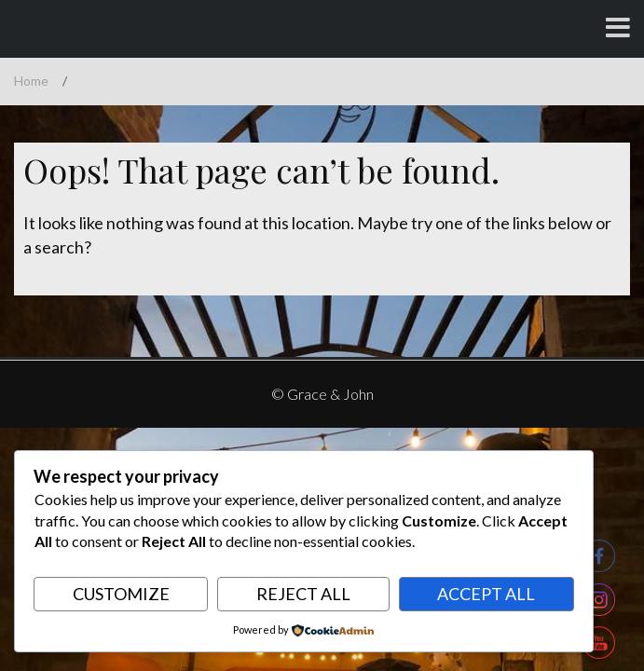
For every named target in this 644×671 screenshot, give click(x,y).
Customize (121, 594)
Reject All (303, 594)
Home (31, 81)
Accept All (486, 594)
